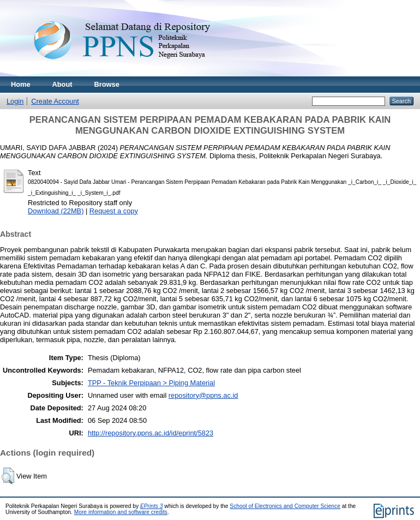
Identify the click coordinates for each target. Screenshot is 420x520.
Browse (107, 84)
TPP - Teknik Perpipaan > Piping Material (151, 383)
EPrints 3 (152, 506)
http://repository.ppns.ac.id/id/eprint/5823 (151, 433)
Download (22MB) (56, 211)
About (62, 84)
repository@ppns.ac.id (203, 395)
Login (15, 101)
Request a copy (114, 211)
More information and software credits (121, 512)
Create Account (55, 101)
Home (21, 84)
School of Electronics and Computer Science (285, 506)
